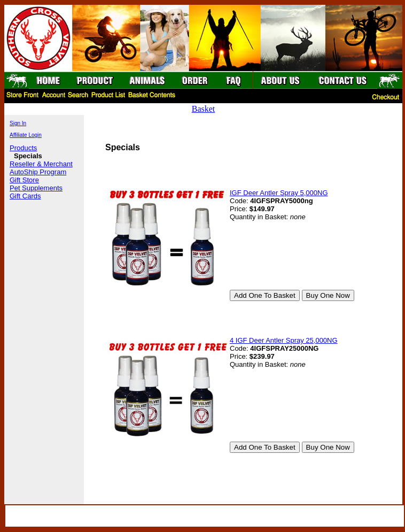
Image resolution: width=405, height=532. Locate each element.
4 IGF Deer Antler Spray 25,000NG (284, 340)
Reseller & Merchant (41, 164)
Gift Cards (25, 196)
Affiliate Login (26, 135)
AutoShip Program (38, 172)
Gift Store (24, 180)
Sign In (18, 123)
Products (23, 148)
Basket (204, 109)
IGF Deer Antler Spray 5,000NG (279, 193)
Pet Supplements (36, 188)
